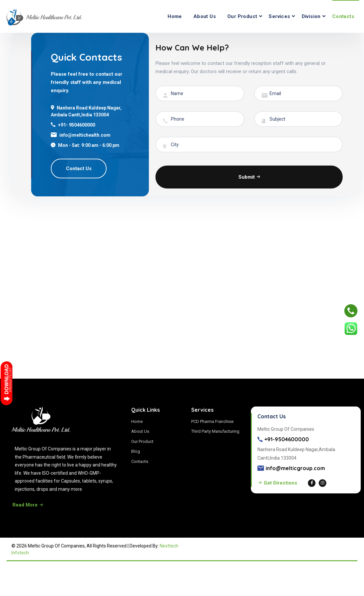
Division (311, 16)
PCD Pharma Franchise (212, 421)
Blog (136, 451)
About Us (205, 16)
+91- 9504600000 (77, 125)
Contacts (343, 16)
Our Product (242, 16)
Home (175, 16)
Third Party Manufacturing (215, 431)
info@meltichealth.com (85, 135)
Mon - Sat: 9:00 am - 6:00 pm (89, 145)
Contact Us (79, 169)
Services (279, 16)
